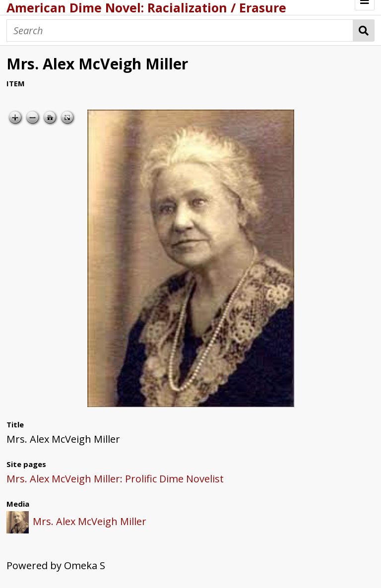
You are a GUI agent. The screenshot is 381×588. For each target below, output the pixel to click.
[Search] (180, 30)
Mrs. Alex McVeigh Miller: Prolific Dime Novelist (115, 479)
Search (364, 30)
